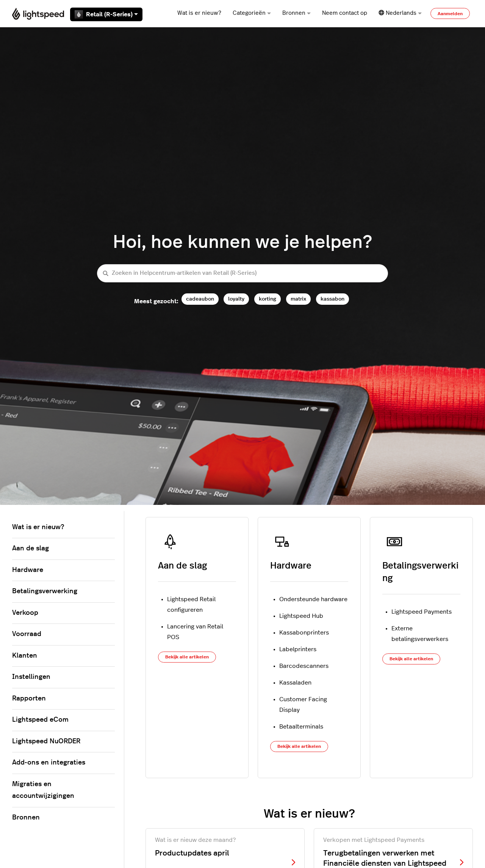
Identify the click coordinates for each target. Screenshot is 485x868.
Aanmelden (450, 14)
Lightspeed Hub (301, 616)
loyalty (236, 299)
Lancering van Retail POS (195, 632)
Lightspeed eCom (40, 720)
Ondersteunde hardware (313, 599)
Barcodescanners (304, 666)
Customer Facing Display (303, 705)
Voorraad (27, 634)
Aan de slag (182, 566)
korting (268, 299)
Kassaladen (295, 683)
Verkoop (25, 613)
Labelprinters (298, 649)
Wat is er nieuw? (199, 13)
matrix (298, 299)
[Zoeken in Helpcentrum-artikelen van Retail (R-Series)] (242, 273)
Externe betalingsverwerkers (420, 634)
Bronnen (296, 13)
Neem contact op (345, 13)
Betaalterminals (301, 727)
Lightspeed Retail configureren (191, 605)
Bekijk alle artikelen (187, 657)
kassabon (332, 299)
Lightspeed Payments (422, 612)
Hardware (291, 566)
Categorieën (252, 13)
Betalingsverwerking (45, 591)
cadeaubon (200, 299)
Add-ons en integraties (49, 763)
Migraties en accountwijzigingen (43, 790)
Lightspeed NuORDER (46, 741)
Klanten (25, 656)
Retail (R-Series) (106, 14)
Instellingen (31, 677)
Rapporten (29, 699)
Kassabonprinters (304, 633)
